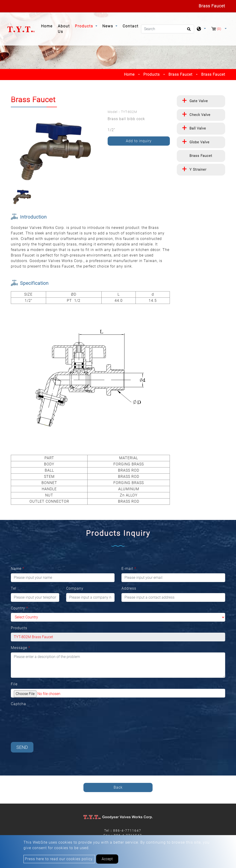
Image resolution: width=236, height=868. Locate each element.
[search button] (188, 31)
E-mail (129, 569)
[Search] (168, 29)
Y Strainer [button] (198, 170)
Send (22, 747)
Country (19, 608)
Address (129, 588)
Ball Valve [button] (198, 128)
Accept (107, 859)
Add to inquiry (139, 141)
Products (152, 74)
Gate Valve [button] (199, 101)
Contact (131, 26)
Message (21, 648)
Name (18, 569)
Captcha (18, 704)
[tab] (201, 101)
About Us (64, 29)
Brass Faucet (180, 74)
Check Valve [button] (200, 115)
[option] (56, 148)
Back (118, 787)
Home (48, 26)
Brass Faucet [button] (201, 156)
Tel (14, 588)
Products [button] (85, 26)
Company (75, 588)
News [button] (108, 26)
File (14, 684)
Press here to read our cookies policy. (59, 859)
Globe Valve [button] (199, 142)
